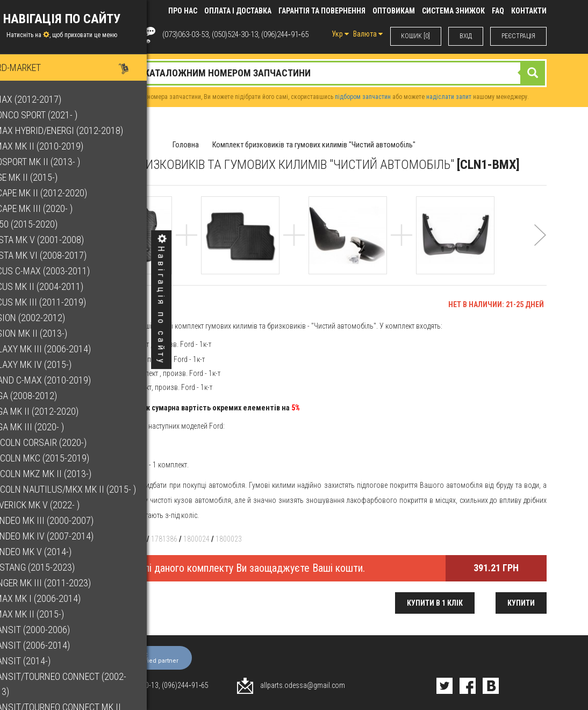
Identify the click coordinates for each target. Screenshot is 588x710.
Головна (186, 145)
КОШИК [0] (415, 36)
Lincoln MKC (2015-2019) (62, 458)
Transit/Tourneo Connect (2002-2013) (80, 684)
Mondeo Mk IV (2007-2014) (64, 536)
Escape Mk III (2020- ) (53, 208)
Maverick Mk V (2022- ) (57, 505)
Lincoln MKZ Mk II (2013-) (63, 474)
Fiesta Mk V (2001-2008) (59, 240)
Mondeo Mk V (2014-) (53, 552)
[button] (540, 249)
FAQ (498, 11)
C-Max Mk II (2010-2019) (59, 146)
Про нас (183, 11)
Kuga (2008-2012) (46, 396)
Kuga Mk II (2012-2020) (56, 411)
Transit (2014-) (42, 661)
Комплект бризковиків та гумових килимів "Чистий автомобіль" (314, 145)
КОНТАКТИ (529, 11)
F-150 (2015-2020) (46, 224)
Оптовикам (394, 11)
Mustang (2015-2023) (55, 567)
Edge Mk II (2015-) (46, 177)
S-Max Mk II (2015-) (49, 614)
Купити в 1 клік (435, 603)
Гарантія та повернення (322, 11)
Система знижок (453, 11)
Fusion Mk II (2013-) (51, 333)
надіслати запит (449, 97)
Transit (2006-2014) (52, 645)
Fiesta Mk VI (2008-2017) (60, 255)
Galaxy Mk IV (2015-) (53, 364)
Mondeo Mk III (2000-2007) (64, 520)
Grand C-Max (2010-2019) (63, 380)
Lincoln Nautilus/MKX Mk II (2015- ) (85, 489)
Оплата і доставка (238, 11)
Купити (521, 603)
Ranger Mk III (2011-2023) (63, 583)
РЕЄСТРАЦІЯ (518, 36)
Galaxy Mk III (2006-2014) (63, 349)
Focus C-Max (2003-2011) (62, 271)
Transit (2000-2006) (52, 630)
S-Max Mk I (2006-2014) (58, 598)
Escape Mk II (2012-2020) (61, 193)
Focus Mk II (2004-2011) (59, 286)
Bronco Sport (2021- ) (56, 115)
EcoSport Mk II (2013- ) (57, 162)
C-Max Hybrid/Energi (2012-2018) (79, 130)
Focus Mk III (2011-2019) (60, 302)
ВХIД (466, 36)
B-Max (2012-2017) (48, 99)
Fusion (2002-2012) (50, 318)
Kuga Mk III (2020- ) (49, 427)
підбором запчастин (363, 97)
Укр (340, 34)
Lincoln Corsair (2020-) (60, 442)
